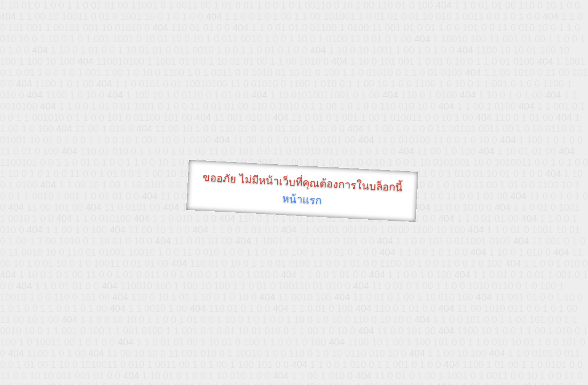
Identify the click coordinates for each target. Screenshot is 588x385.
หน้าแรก (301, 199)
